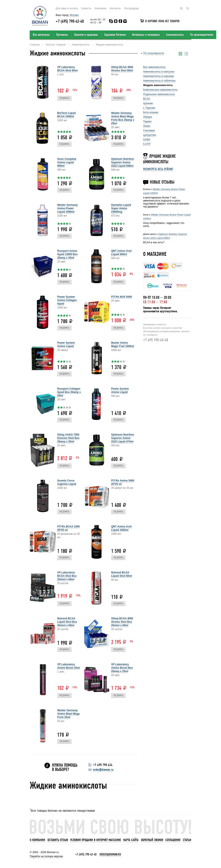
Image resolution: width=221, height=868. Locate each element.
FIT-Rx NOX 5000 (122, 297)
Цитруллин (150, 135)
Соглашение (173, 840)
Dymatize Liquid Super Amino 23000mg (121, 208)
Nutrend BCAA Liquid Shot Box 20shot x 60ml (67, 622)
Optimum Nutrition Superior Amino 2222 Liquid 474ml (123, 438)
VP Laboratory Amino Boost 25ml (69, 666)
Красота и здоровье (86, 35)
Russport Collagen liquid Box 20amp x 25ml (69, 392)
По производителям (202, 35)
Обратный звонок (152, 840)
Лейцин (148, 117)
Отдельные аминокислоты (159, 94)
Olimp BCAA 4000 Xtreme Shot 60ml (122, 69)
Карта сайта (131, 840)
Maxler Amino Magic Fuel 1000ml (123, 344)
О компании (37, 840)
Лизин (147, 126)
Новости (86, 8)
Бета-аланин (151, 112)
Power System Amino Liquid (66, 344)
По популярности (154, 53)
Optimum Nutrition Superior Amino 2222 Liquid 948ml (123, 162)
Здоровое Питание (115, 35)
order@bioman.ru (103, 770)
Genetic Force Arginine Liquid (67, 482)
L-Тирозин (149, 108)
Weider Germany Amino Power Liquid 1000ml (67, 208)
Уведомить (64, 98)
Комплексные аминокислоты (160, 90)
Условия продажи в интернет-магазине (96, 840)
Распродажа (131, 8)
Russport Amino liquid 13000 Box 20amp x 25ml (67, 254)
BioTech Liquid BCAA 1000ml (66, 115)
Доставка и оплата (67, 8)
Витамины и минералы (146, 35)
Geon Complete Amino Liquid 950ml (67, 162)
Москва (74, 15)
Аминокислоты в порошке (159, 76)
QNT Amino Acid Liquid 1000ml (121, 528)
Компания (100, 8)
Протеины (62, 35)
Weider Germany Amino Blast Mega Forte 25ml (68, 714)
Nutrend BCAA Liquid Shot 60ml (122, 574)
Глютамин (149, 131)
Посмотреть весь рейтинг (158, 169)
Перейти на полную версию (46, 856)
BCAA (147, 99)
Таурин (147, 121)
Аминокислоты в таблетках (159, 81)
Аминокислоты (175, 35)
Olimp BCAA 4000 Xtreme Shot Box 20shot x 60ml (122, 622)
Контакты (115, 8)
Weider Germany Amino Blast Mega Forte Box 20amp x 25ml (123, 118)
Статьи (187, 840)
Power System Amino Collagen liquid (67, 300)
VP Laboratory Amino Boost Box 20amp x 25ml (122, 668)
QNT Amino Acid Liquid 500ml (121, 253)
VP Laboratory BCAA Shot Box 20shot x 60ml (67, 576)
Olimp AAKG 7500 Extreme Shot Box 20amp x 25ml (68, 438)
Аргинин (148, 103)
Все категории (41, 35)
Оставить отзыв (58, 840)
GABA (147, 140)
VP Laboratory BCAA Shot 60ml (67, 69)
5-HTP (147, 144)
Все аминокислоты (154, 67)
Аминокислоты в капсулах (159, 72)
